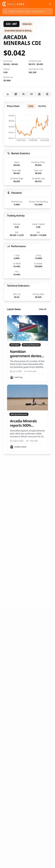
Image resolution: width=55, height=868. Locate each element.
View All (43, 309)
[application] (28, 129)
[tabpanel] (28, 278)
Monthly (42, 106)
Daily (31, 106)
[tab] (8, 94)
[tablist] (28, 94)
